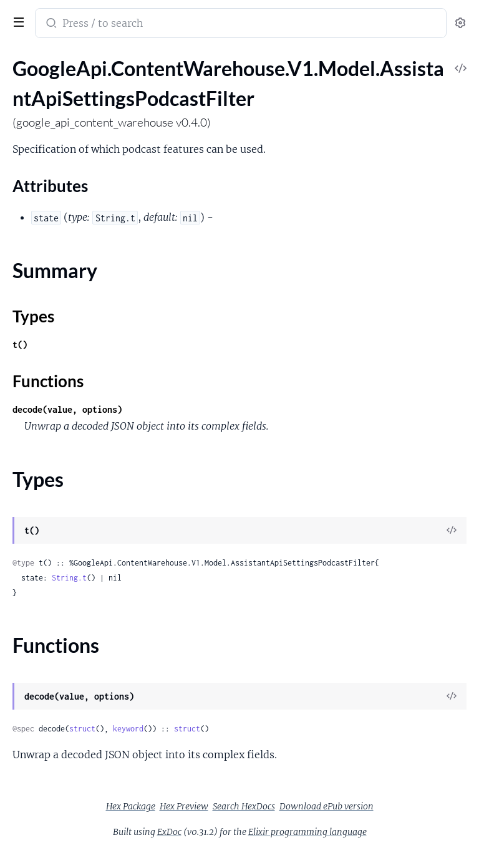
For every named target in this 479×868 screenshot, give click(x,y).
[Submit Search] (50, 24)
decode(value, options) (67, 409)
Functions (48, 381)
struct (82, 729)
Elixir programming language (307, 832)
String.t (69, 578)
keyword (128, 729)
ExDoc (169, 832)
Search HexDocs (244, 806)
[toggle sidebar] (16, 21)
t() (20, 345)
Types (33, 316)
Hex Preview (184, 806)
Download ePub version (327, 806)
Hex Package (131, 806)
